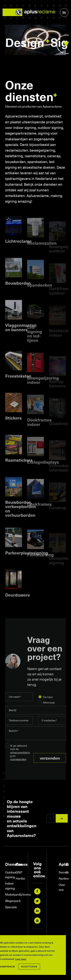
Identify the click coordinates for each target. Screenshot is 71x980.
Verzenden (50, 762)
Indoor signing (9, 886)
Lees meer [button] (21, 959)
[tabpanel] (35, 42)
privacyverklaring (20, 758)
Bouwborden (18, 291)
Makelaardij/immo (9, 894)
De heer (48, 701)
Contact (67, 872)
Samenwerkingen (60, 872)
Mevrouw (49, 706)
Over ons (60, 887)
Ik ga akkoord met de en (20, 756)
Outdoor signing (9, 875)
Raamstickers (19, 468)
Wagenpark (9, 901)
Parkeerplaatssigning (27, 561)
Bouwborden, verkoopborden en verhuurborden (20, 517)
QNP (19, 872)
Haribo (19, 878)
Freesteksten (18, 384)
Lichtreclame (18, 249)
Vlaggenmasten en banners (21, 335)
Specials (9, 907)
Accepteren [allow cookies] (29, 967)
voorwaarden (18, 763)
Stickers (13, 426)
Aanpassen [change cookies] (7, 967)
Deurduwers (17, 603)
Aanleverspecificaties (60, 878)
